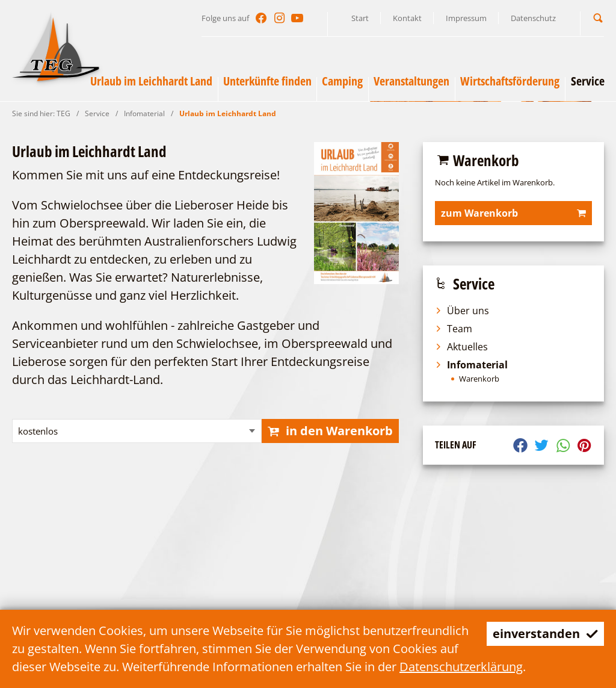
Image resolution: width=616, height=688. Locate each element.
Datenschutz (533, 18)
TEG (63, 113)
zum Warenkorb (513, 213)
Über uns (462, 311)
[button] (598, 18)
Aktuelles (461, 347)
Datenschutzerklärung (461, 667)
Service (97, 113)
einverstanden (545, 634)
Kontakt (407, 18)
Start (360, 18)
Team (454, 329)
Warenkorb (479, 379)
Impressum (466, 18)
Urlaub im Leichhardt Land (228, 113)
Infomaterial (144, 113)
